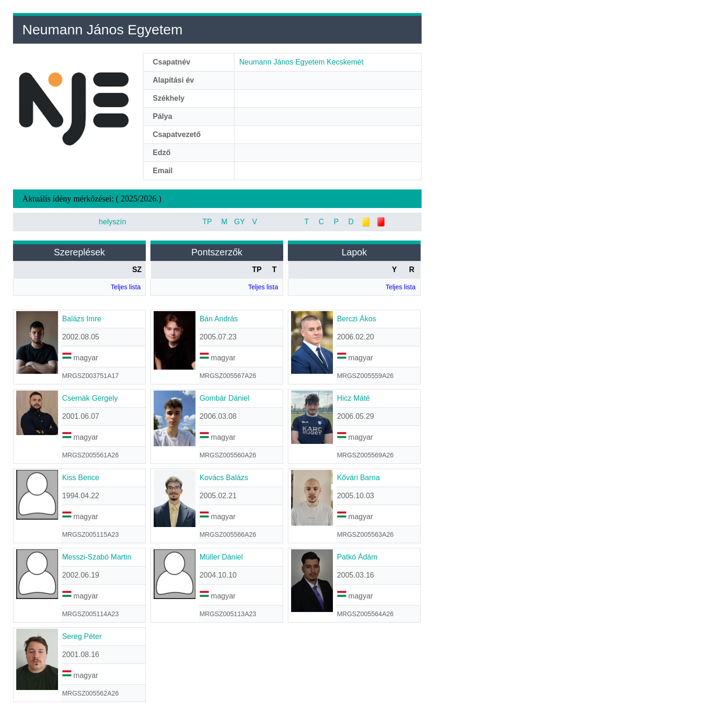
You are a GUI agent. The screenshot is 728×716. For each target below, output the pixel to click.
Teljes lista (126, 287)
